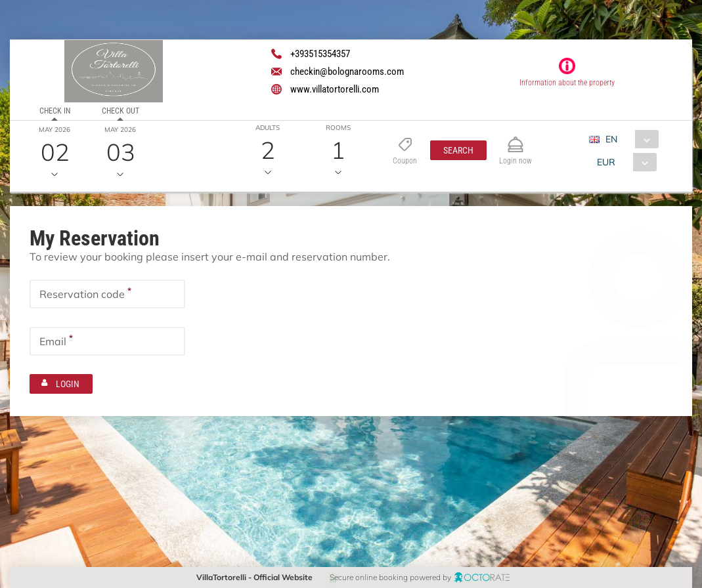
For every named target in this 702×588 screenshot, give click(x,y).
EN (611, 139)
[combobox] (629, 139)
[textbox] (107, 294)
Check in (55, 111)
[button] (458, 150)
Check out (121, 111)
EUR (606, 162)
